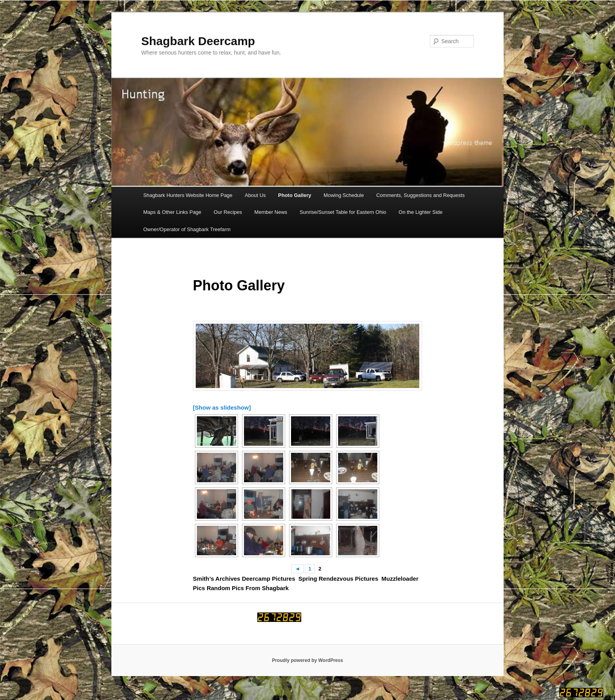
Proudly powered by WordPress (307, 660)
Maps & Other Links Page (172, 212)
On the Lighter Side (420, 212)
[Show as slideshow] (222, 407)
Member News (271, 212)
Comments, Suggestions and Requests (420, 195)
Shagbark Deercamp (198, 41)
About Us (255, 195)
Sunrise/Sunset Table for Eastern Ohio (343, 212)
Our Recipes (228, 212)
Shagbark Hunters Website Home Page (188, 195)
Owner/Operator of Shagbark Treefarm (187, 229)
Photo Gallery (295, 195)
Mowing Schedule (344, 195)
